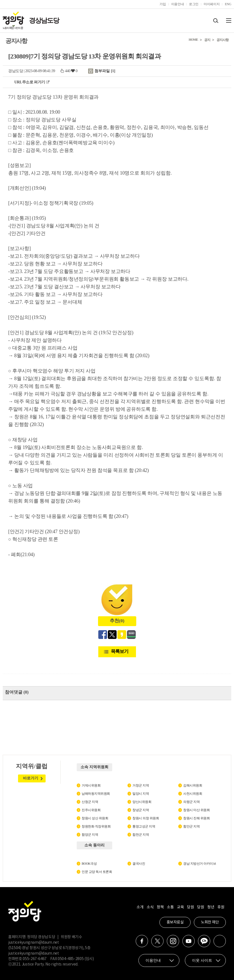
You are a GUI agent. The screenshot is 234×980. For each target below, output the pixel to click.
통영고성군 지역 (144, 826)
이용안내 (178, 4)
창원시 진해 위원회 (196, 818)
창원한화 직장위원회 (96, 826)
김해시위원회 (193, 785)
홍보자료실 (175, 922)
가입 (163, 4)
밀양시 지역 (141, 794)
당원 (190, 907)
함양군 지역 (90, 835)
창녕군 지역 (141, 810)
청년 (211, 907)
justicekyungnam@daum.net (34, 943)
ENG (228, 4)
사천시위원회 (193, 794)
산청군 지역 (90, 802)
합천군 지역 (141, 835)
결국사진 (139, 864)
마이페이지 (212, 4)
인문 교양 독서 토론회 (97, 872)
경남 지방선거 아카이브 (200, 864)
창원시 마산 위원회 (196, 810)
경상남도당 (44, 20)
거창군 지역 (141, 785)
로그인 (194, 4)
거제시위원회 (91, 785)
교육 (180, 907)
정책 (160, 907)
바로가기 (31, 778)
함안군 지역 (191, 826)
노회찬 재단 (210, 922)
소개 (140, 907)
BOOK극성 (89, 864)
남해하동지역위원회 (96, 794)
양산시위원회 (142, 802)
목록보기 (120, 651)
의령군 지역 (191, 802)
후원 (221, 907)
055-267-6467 (35, 959)
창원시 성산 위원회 (95, 818)
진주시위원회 (91, 810)
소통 (170, 907)
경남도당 (16, 71)
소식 (150, 907)
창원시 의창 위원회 (146, 818)
